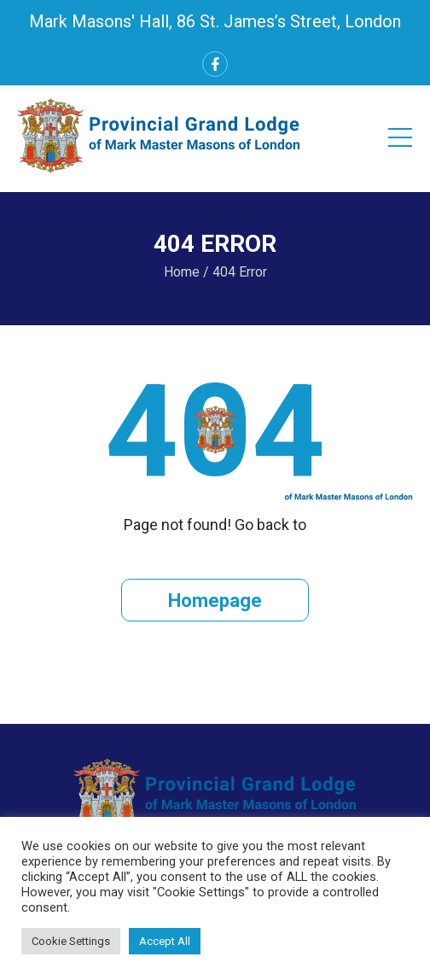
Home (182, 272)
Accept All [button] (165, 941)
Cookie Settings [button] (71, 941)
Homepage (215, 601)
